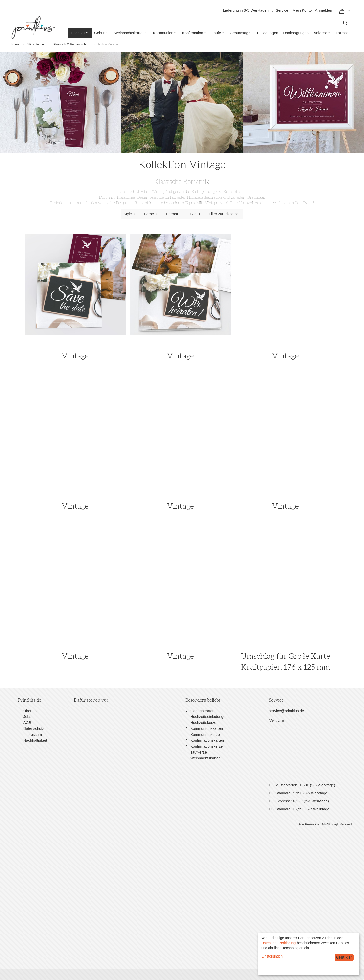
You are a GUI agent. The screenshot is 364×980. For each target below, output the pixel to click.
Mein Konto (302, 10)
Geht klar (344, 957)
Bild (197, 214)
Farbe (152, 214)
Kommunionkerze (205, 734)
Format (175, 214)
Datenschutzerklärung (279, 943)
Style (131, 214)
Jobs (27, 716)
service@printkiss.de (287, 711)
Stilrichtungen (37, 44)
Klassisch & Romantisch (70, 44)
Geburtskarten (202, 711)
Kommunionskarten (207, 728)
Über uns (31, 711)
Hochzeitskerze (203, 723)
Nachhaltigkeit (35, 740)
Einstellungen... (274, 956)
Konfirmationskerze (207, 746)
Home (15, 44)
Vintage (75, 356)
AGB (27, 723)
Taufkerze (199, 752)
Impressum (33, 734)
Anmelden (324, 10)
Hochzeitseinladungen (209, 716)
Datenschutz (34, 728)
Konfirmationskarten (207, 740)
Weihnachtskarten (206, 758)
